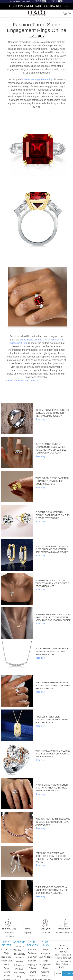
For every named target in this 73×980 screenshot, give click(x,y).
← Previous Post (14, 380)
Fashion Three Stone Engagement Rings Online (36, 27)
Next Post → (32, 380)
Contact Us (6, 950)
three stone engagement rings (38, 79)
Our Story (19, 946)
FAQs (6, 953)
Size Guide (6, 957)
